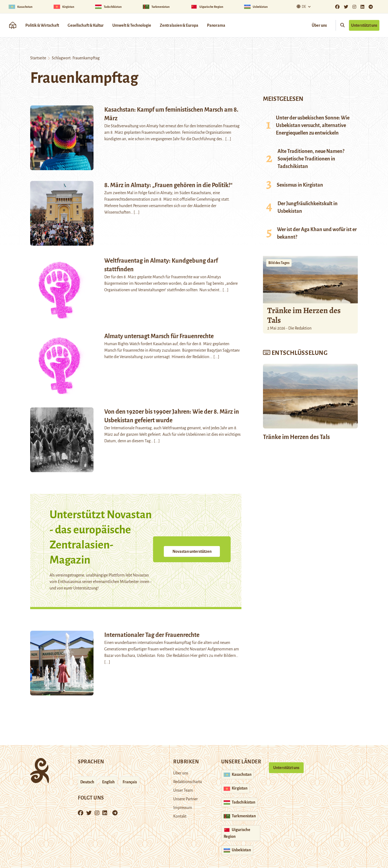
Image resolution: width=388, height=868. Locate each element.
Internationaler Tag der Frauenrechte (152, 635)
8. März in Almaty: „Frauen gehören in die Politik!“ (168, 185)
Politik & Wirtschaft (42, 25)
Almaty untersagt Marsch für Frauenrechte (159, 336)
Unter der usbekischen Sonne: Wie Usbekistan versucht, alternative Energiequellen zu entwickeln (313, 125)
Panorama (216, 25)
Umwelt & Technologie (132, 25)
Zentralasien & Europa (179, 25)
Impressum (183, 808)
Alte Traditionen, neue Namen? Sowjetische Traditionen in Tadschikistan (311, 159)
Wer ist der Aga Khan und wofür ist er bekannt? (317, 233)
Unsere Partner (186, 799)
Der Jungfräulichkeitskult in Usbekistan (308, 207)
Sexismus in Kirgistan (300, 185)
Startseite (38, 58)
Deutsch (87, 782)
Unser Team (183, 790)
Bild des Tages (279, 263)
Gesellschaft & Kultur (86, 25)
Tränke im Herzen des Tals (304, 315)
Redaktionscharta (188, 782)
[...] (228, 139)
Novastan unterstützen (192, 551)
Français (130, 782)
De (301, 7)
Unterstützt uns (364, 25)
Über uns (319, 25)
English (108, 782)
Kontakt (180, 816)
